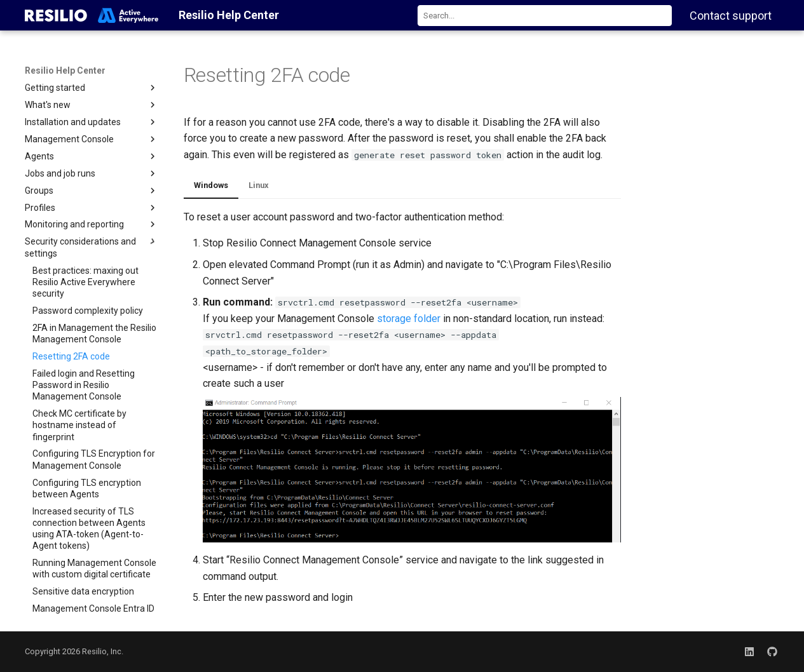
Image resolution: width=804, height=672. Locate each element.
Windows (211, 185)
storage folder (409, 319)
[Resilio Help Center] (92, 15)
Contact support (731, 16)
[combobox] (545, 16)
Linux (259, 185)
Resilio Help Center (65, 71)
